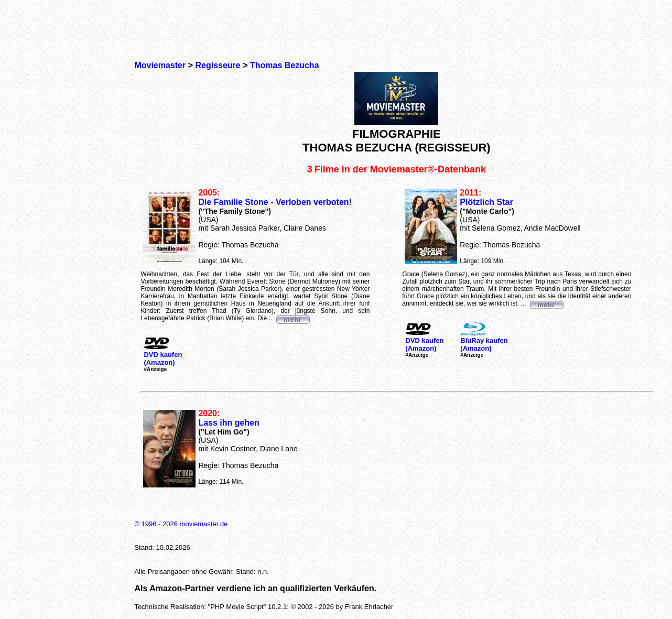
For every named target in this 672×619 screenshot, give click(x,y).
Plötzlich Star (486, 202)
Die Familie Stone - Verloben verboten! (275, 202)
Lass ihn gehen (229, 423)
